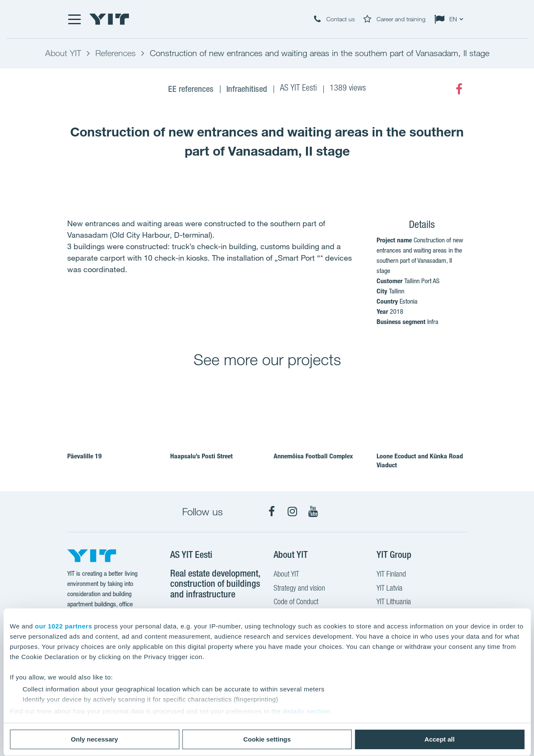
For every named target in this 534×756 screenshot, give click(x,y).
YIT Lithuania (394, 603)
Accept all (440, 739)
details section (307, 711)
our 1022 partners (63, 626)
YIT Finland (391, 575)
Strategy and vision (299, 589)
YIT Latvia (390, 589)
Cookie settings (267, 739)
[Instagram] (292, 512)
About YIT (286, 575)
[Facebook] (459, 89)
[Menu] (74, 19)
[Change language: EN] (451, 19)
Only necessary (95, 739)
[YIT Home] (109, 19)
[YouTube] (313, 512)
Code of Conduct (296, 603)
